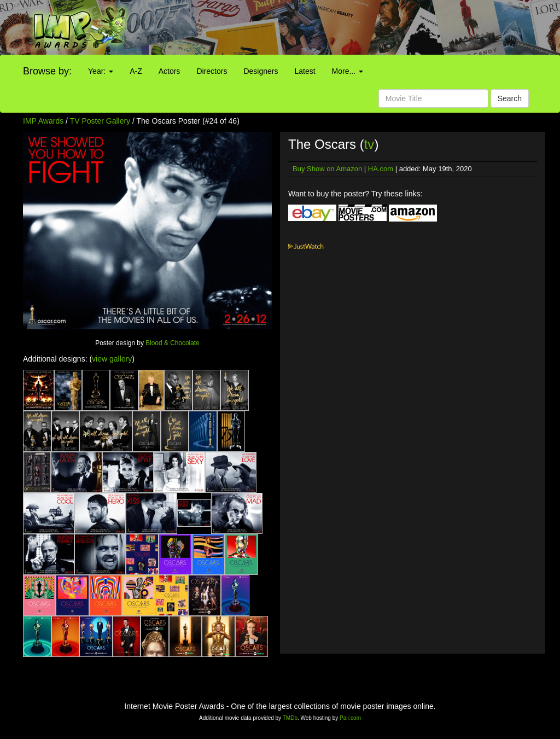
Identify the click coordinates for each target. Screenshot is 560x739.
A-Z (136, 71)
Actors (170, 71)
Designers (261, 71)
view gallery (112, 359)
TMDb (290, 718)
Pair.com (350, 718)
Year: (101, 71)
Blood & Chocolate (173, 343)
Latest (305, 71)
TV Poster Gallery (100, 121)
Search (510, 98)
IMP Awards (43, 121)
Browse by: (47, 71)
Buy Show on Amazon (327, 169)
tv (369, 144)
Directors (212, 71)
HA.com (381, 169)
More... (348, 71)
